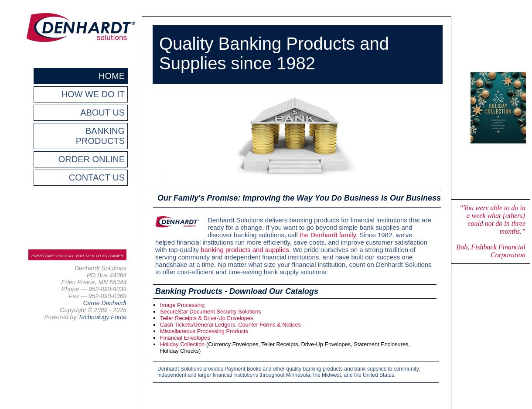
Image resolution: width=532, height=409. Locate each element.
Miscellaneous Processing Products (204, 331)
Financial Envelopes (185, 338)
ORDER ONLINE (92, 159)
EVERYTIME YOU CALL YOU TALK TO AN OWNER (77, 256)
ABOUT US (102, 112)
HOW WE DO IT (93, 94)
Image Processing (182, 305)
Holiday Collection (182, 344)
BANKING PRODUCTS (100, 136)
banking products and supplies (245, 250)
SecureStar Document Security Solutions (211, 312)
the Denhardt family (328, 235)
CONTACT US (97, 177)
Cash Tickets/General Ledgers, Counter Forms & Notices (230, 325)
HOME (112, 76)
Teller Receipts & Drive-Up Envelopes (206, 318)
